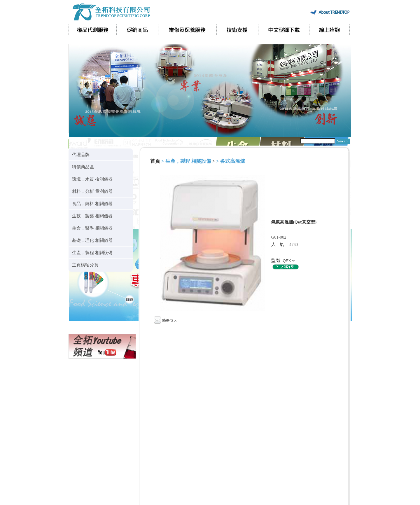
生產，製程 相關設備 (92, 252)
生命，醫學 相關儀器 (92, 228)
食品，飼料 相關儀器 (92, 203)
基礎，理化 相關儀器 (92, 240)
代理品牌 (81, 154)
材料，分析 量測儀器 (92, 191)
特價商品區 (83, 167)
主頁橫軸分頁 (85, 265)
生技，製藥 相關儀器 (92, 216)
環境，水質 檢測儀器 (92, 179)
